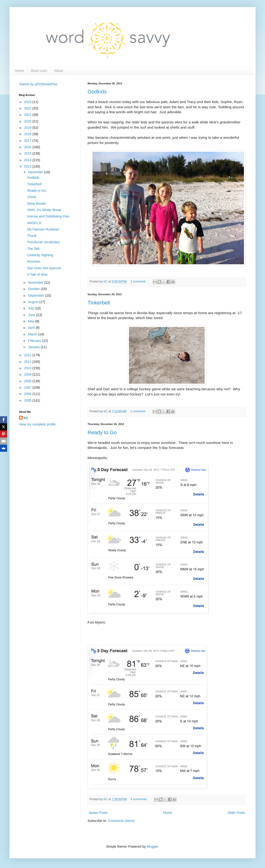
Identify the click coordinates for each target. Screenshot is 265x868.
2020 (28, 121)
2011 (28, 362)
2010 (28, 368)
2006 (28, 394)
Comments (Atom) (121, 821)
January (34, 347)
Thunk (32, 236)
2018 (28, 134)
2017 (28, 141)
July (31, 308)
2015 (28, 153)
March (33, 334)
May (31, 321)
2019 (28, 128)
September (36, 295)
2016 (28, 147)
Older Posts (236, 813)
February (35, 341)
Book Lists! (39, 71)
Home (20, 71)
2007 (28, 387)
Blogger (152, 846)
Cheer (32, 197)
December (36, 172)
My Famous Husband (43, 229)
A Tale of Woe (37, 274)
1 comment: (139, 282)
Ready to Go (102, 432)
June (32, 315)
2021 (28, 115)
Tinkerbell (99, 303)
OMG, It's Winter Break (44, 210)
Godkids (97, 92)
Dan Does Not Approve (44, 268)
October (34, 289)
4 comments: (139, 799)
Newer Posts (98, 813)
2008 (28, 381)
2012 (28, 355)
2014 (28, 160)
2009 (28, 374)
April (32, 328)
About (59, 71)
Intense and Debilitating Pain (48, 216)
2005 (28, 400)
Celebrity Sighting (40, 255)
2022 (28, 108)
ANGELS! (34, 223)
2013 (28, 166)
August (33, 302)
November (36, 282)
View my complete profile (37, 424)
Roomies (34, 261)
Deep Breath (37, 204)
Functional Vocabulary (44, 242)
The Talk (33, 249)
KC (26, 418)
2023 (28, 102)
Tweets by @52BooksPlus (38, 84)
